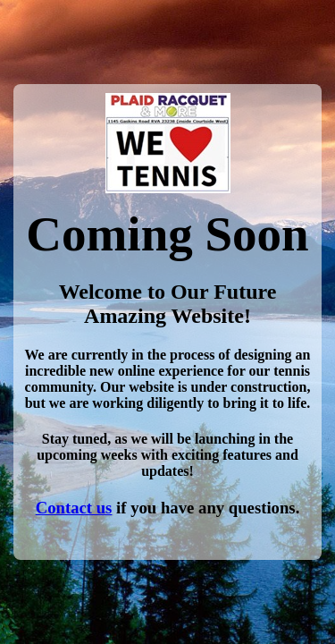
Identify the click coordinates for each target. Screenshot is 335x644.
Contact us (74, 508)
